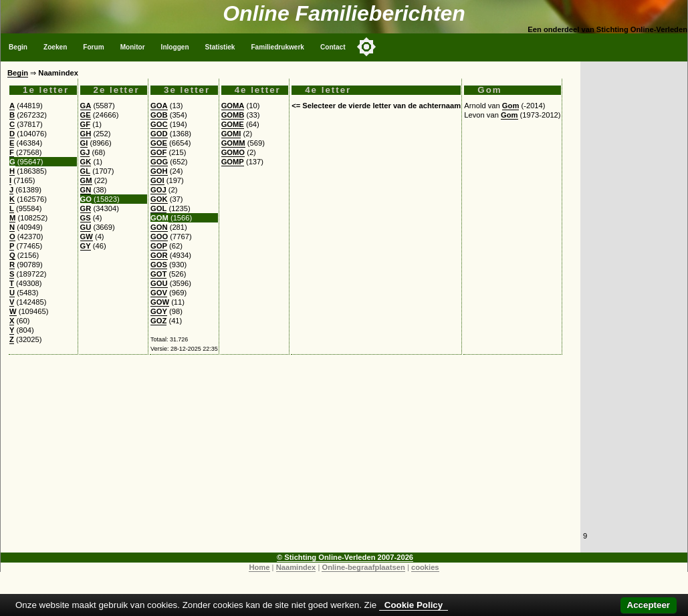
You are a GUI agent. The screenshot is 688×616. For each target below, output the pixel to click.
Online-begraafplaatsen (363, 567)
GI (84, 143)
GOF (158, 152)
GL (86, 171)
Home (259, 567)
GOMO (233, 152)
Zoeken (55, 47)
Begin (18, 47)
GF (86, 124)
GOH (159, 171)
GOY (159, 311)
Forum (93, 47)
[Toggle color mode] (366, 47)
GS (86, 218)
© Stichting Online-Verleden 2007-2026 (345, 557)
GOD (159, 134)
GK (86, 162)
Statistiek (220, 47)
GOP (159, 246)
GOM (159, 218)
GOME (233, 124)
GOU (159, 283)
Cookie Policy (414, 605)
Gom (510, 106)
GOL (158, 208)
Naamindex (296, 567)
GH (86, 134)
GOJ (158, 190)
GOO (159, 237)
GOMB (233, 115)
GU (86, 227)
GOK (159, 199)
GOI (157, 180)
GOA (159, 106)
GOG (159, 162)
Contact (333, 47)
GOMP (233, 162)
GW (87, 237)
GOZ (158, 321)
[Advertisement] (291, 459)
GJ (85, 152)
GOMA (233, 106)
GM (86, 180)
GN (86, 190)
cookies (425, 567)
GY (86, 246)
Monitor (133, 47)
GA (86, 106)
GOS (159, 265)
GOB (159, 115)
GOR (159, 255)
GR (86, 208)
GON (159, 227)
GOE (159, 143)
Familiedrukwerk (277, 47)
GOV (159, 293)
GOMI (231, 134)
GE (86, 115)
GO (86, 199)
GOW (160, 302)
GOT (158, 274)
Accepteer (649, 605)
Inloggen (175, 47)
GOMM (233, 143)
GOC (159, 124)
